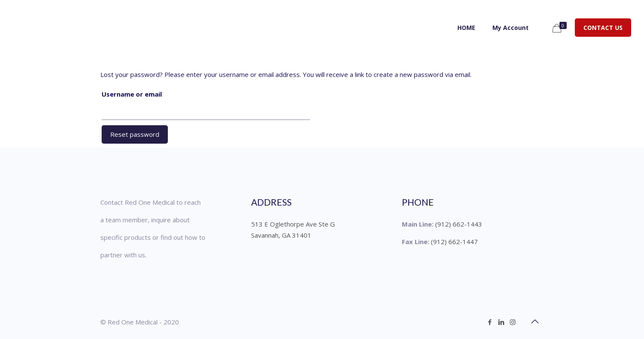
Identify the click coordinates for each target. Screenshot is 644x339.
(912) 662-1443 (459, 224)
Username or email (132, 94)
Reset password (135, 134)
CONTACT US (603, 28)
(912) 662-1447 (454, 242)
